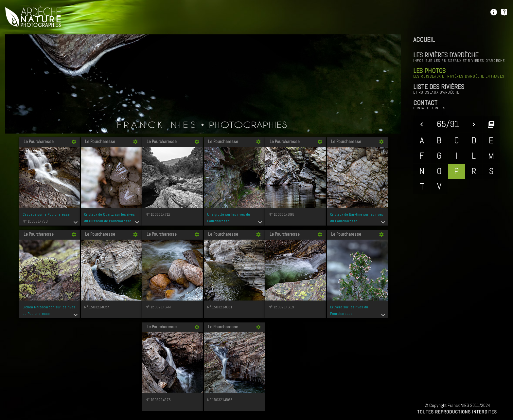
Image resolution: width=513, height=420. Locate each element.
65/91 (448, 124)
